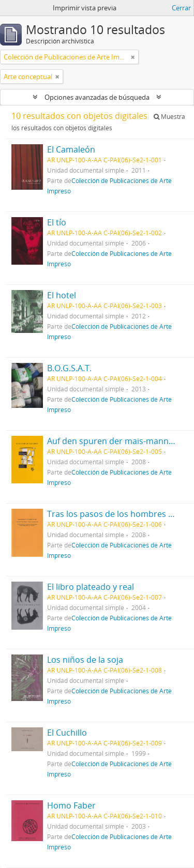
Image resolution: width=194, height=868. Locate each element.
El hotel (62, 295)
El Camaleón (71, 149)
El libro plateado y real (91, 587)
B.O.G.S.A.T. (69, 368)
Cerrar (181, 8)
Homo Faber (71, 805)
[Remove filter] (133, 57)
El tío (57, 222)
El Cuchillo (67, 733)
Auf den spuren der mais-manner (112, 441)
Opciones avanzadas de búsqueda (97, 97)
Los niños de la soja (85, 660)
